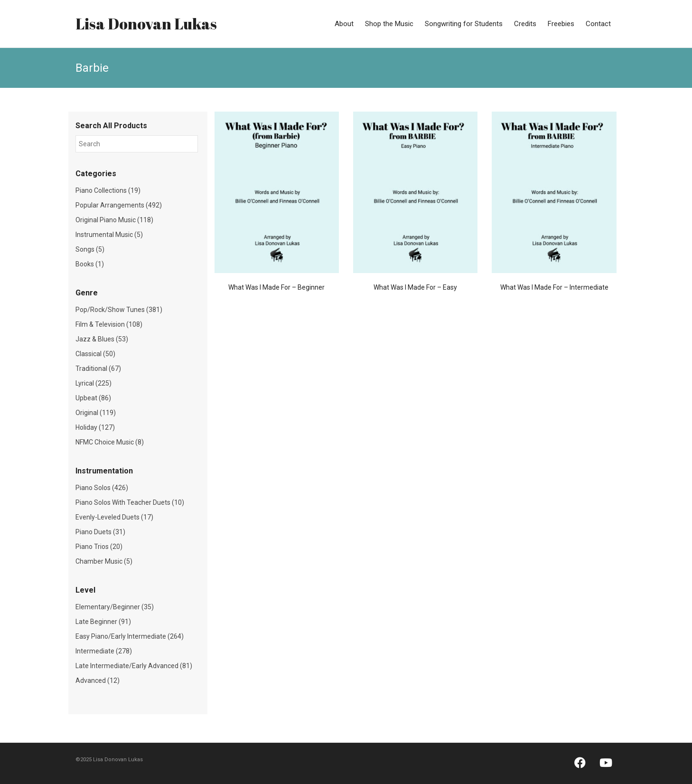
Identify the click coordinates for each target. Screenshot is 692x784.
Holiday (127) (95, 427)
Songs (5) (90, 249)
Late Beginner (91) (103, 622)
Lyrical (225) (94, 383)
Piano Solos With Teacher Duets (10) (130, 502)
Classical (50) (95, 354)
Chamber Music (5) (104, 561)
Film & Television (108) (109, 324)
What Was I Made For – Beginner (276, 287)
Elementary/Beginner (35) (115, 607)
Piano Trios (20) (99, 547)
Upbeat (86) (93, 398)
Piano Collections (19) (108, 190)
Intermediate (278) (104, 651)
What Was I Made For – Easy (415, 287)
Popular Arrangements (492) (119, 205)
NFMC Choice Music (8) (110, 442)
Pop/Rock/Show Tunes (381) (119, 310)
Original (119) (96, 413)
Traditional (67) (98, 368)
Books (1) (90, 264)
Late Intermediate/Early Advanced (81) (134, 666)
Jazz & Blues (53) (102, 339)
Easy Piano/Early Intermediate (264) (130, 636)
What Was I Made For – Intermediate (554, 287)
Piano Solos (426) (102, 488)
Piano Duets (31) (100, 532)
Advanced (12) (98, 680)
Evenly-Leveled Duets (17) (114, 517)
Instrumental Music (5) (109, 235)
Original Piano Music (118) (114, 220)
